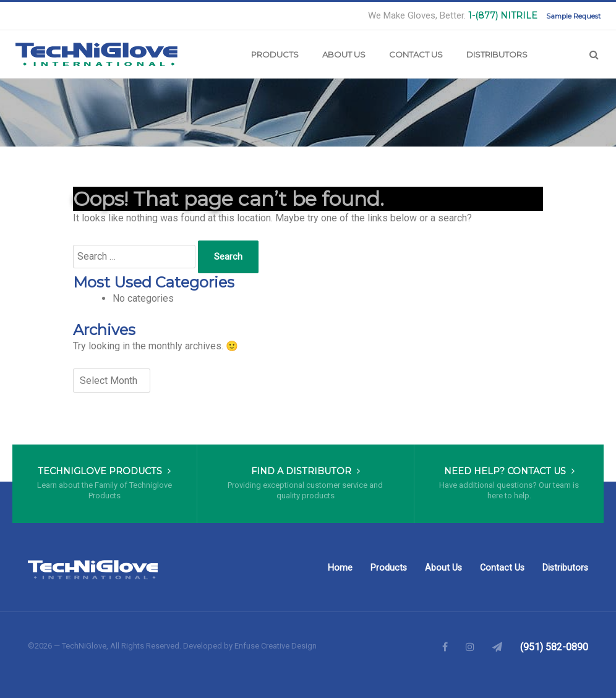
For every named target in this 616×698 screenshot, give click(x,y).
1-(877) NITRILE (503, 15)
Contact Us (416, 54)
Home (340, 568)
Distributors (497, 54)
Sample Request (573, 16)
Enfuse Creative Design (276, 646)
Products (275, 54)
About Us (344, 54)
